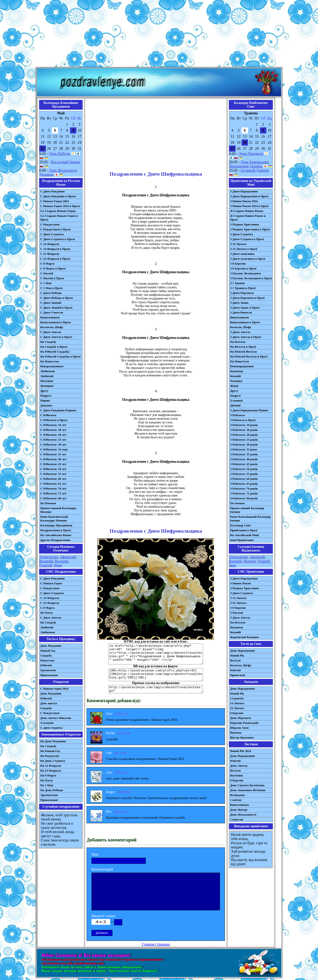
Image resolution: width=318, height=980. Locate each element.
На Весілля (238, 342)
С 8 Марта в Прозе (53, 268)
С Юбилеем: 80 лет (53, 498)
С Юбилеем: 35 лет (53, 454)
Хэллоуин (47, 723)
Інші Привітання (242, 540)
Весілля (235, 660)
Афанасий (68, 557)
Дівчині (235, 405)
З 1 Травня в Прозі (243, 288)
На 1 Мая (47, 785)
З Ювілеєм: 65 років (244, 484)
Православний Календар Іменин (247, 510)
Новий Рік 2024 (240, 751)
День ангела (49, 703)
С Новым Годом (51, 583)
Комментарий (102, 869)
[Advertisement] (159, 34)
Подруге (46, 396)
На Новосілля (239, 361)
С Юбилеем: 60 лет (53, 479)
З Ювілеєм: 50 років (244, 469)
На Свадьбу (48, 342)
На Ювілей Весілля (243, 352)
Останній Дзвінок (255, 170)
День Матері (239, 810)
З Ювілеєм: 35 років (244, 454)
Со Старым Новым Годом (58, 211)
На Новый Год (50, 751)
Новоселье (47, 660)
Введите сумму (103, 916)
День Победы (59, 154)
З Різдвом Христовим (244, 224)
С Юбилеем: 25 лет (53, 440)
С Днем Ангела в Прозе (56, 337)
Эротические (49, 795)
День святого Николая (56, 718)
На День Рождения (53, 741)
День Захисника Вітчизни (248, 790)
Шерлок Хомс (239, 728)
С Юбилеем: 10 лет (53, 425)
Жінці (234, 386)
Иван (58, 565)
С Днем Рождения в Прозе (58, 196)
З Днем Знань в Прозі (245, 308)
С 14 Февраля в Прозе (55, 249)
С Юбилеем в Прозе (54, 420)
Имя (95, 854)
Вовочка (236, 733)
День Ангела (239, 766)
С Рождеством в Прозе (56, 229)
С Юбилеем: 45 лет (53, 464)
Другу (44, 391)
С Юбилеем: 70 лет (53, 488)
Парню (45, 400)
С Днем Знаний (51, 303)
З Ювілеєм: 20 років (244, 435)
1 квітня (236, 800)
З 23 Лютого (238, 603)
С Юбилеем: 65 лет (53, 484)
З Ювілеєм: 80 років (244, 498)
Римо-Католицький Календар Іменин (250, 519)
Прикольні (237, 675)
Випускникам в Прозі (245, 322)
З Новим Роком (240, 583)
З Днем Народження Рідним (249, 410)
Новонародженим (242, 366)
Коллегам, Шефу (52, 327)
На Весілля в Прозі (243, 347)
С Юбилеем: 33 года (54, 449)
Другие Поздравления (55, 540)
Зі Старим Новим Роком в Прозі (248, 218)
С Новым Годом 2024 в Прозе (60, 206)
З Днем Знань (239, 303)
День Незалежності (243, 815)
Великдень (237, 795)
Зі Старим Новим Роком (247, 211)
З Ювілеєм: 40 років (244, 459)
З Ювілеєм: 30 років (244, 444)
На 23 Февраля (51, 771)
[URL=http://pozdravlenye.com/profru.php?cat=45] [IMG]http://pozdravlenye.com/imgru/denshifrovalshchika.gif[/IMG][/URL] (156, 675)
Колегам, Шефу (241, 327)
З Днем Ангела (240, 332)
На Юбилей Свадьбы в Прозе (61, 356)
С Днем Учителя (52, 312)
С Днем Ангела (51, 332)
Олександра (238, 557)
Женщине (47, 386)
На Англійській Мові (244, 535)
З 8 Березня (238, 264)
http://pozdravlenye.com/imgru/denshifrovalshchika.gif (156, 689)
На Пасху (47, 613)
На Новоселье (50, 361)
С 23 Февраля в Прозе (55, 259)
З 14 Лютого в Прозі (244, 249)
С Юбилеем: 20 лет (53, 435)
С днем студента (51, 728)
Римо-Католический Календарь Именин (54, 519)
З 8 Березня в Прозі (243, 268)
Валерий (46, 561)
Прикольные (49, 675)
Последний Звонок (66, 162)
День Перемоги (251, 154)
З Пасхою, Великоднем (245, 273)
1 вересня (237, 819)
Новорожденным (52, 366)
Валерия (61, 561)
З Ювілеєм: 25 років (244, 440)
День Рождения (51, 646)
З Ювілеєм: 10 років (244, 425)
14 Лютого (237, 703)
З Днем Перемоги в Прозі (247, 298)
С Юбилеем (48, 415)
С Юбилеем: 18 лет (53, 430)
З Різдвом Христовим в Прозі (250, 229)
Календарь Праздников (56, 525)
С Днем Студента (52, 234)
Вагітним (236, 775)
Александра (49, 557)
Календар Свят (240, 525)
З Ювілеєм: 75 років (244, 493)
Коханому (237, 371)
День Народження (242, 651)
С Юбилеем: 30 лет (53, 444)
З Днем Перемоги (242, 293)
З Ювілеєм (237, 415)
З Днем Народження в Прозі (249, 196)
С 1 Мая (46, 283)
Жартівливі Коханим (244, 637)
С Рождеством (50, 224)
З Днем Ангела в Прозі (245, 337)
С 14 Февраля (50, 244)
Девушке (46, 405)
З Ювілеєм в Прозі (243, 420)
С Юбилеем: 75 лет (53, 493)
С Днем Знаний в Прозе (56, 308)
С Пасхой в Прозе (52, 278)
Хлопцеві (236, 400)
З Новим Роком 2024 (244, 201)
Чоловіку (236, 381)
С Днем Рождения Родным (58, 410)
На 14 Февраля (51, 766)
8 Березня (237, 713)
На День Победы (52, 790)
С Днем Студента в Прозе (58, 239)
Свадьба (46, 655)
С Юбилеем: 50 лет (53, 469)
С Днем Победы (51, 293)
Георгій (264, 561)
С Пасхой (47, 273)
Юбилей (46, 665)
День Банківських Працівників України (249, 164)
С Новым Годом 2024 (54, 201)
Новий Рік (237, 655)
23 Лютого (237, 708)
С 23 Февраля (50, 254)
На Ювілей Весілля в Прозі (249, 356)
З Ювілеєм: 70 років (244, 488)
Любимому (48, 371)
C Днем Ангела (51, 618)
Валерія (250, 561)
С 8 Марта (47, 264)
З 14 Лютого (238, 244)
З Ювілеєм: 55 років (244, 474)
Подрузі (235, 396)
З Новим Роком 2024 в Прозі (249, 206)
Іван (232, 565)
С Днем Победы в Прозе (57, 298)
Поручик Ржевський (244, 723)
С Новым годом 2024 (54, 689)
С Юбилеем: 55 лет (53, 474)
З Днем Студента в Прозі (247, 239)
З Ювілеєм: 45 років (244, 464)
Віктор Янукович (242, 737)
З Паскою (237, 613)
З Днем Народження (244, 191)
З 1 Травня (237, 283)
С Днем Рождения (52, 191)
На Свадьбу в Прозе (54, 347)
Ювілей (235, 670)
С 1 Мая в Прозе (52, 288)
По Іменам (237, 503)
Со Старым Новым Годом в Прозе (59, 218)
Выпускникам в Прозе (56, 322)
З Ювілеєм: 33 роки (243, 449)
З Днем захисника (242, 254)
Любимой (47, 376)
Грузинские (48, 670)
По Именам (48, 503)
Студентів (237, 698)
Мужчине (47, 381)
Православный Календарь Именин (58, 510)
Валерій (235, 561)
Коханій (235, 376)
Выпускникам (50, 317)
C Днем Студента (52, 593)
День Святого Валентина (247, 785)
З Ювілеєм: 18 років (244, 430)
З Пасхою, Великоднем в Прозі (251, 278)
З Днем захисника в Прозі (248, 259)
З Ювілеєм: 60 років (244, 479)
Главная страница (156, 944)
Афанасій (257, 557)
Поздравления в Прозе (56, 530)
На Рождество (50, 756)
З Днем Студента (241, 234)
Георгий (46, 565)
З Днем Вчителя (241, 312)
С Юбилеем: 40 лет (53, 459)
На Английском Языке (56, 535)
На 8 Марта (48, 775)
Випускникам (239, 317)
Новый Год (48, 651)
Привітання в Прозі (244, 530)
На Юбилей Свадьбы (55, 352)
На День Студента (53, 761)
